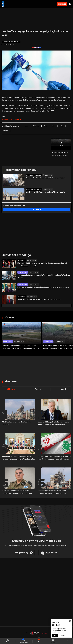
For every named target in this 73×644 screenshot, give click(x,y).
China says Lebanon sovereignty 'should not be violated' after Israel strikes (44, 277)
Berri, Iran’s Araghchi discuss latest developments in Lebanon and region (43, 289)
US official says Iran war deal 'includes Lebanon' (16, 423)
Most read (11, 381)
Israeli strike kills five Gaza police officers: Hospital (45, 192)
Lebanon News (23, 272)
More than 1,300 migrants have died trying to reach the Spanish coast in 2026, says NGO (42, 265)
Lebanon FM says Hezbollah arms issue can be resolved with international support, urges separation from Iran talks (54, 424)
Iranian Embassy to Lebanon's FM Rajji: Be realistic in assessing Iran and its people (55, 458)
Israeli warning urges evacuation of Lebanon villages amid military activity (17, 492)
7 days (38, 389)
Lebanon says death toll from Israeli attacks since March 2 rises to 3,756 (52, 492)
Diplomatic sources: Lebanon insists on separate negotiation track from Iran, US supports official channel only (17, 458)
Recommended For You (21, 170)
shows (53, 641)
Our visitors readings (16, 255)
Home (8, 641)
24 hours (11, 389)
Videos (9, 318)
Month (64, 389)
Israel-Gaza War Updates (34, 175)
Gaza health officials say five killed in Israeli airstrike (46, 178)
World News (22, 260)
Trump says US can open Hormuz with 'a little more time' (39, 299)
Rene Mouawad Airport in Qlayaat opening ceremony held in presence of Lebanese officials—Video (22, 347)
